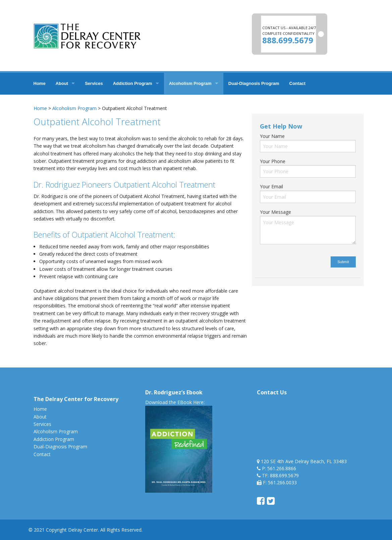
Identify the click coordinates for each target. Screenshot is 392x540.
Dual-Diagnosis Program (254, 83)
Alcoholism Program (190, 83)
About (62, 83)
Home (40, 83)
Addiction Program (133, 83)
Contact (297, 83)
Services (94, 83)
